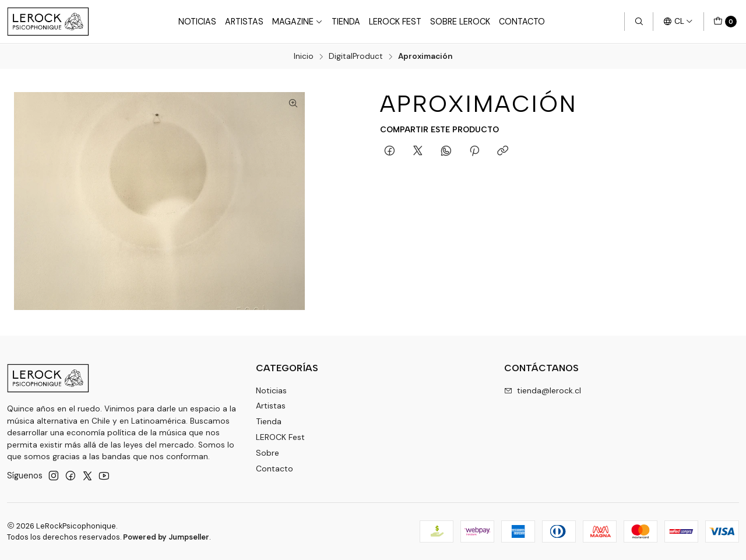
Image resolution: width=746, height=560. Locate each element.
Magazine (298, 22)
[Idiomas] (678, 22)
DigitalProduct (356, 57)
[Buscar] (639, 22)
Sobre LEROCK (460, 22)
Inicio (304, 57)
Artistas (244, 22)
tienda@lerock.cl (543, 390)
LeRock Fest (395, 22)
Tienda (346, 22)
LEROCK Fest (280, 436)
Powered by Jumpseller (166, 537)
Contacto (522, 22)
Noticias (197, 22)
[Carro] (725, 22)
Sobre (268, 452)
